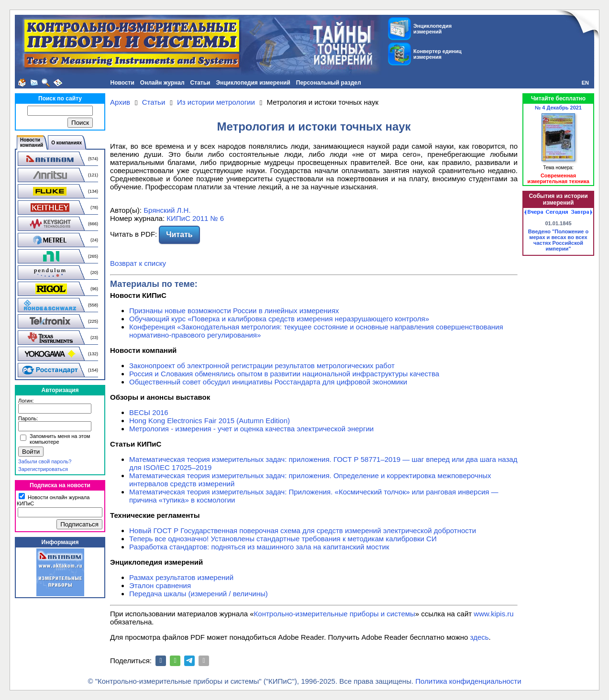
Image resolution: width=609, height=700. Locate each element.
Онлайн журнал (162, 83)
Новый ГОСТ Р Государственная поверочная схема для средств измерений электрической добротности (303, 530)
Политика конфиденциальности (468, 681)
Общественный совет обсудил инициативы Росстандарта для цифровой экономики (268, 382)
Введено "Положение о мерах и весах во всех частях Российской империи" (558, 240)
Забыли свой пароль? (45, 461)
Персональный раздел (329, 83)
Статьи (200, 83)
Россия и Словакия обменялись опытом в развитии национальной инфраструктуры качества (284, 374)
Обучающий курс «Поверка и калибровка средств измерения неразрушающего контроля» (279, 319)
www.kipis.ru (493, 614)
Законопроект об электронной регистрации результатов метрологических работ (262, 366)
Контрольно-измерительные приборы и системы (335, 614)
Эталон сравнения (160, 585)
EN (585, 83)
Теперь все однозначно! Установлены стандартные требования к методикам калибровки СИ (283, 539)
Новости (122, 83)
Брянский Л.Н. (167, 210)
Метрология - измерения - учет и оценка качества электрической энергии (251, 429)
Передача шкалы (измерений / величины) (199, 594)
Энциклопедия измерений (253, 83)
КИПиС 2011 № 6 (195, 218)
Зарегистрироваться (43, 469)
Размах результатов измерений (181, 577)
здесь (480, 637)
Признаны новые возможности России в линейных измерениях (234, 311)
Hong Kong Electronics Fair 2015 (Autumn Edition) (210, 421)
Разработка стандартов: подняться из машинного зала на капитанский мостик (259, 547)
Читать (179, 235)
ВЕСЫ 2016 (149, 412)
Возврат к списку (138, 263)
